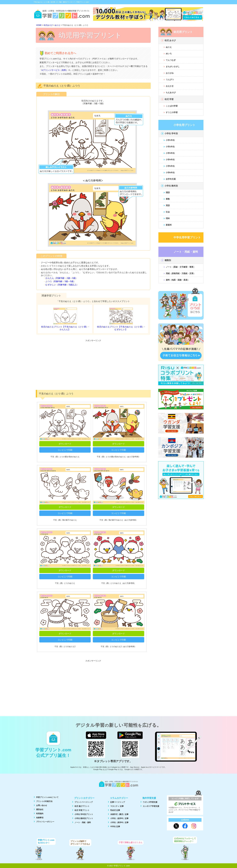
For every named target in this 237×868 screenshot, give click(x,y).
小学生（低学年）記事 (119, 818)
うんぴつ (170, 80)
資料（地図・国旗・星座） (178, 280)
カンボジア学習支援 (151, 806)
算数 (168, 199)
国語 (168, 192)
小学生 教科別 (171, 186)
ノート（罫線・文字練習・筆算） (181, 267)
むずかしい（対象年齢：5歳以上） (62, 285)
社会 (168, 212)
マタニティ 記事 (117, 806)
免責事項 (40, 818)
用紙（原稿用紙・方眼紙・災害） (181, 273)
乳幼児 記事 (115, 810)
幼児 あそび (170, 40)
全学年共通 (171, 179)
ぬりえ (169, 47)
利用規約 (40, 814)
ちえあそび (171, 92)
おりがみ (170, 73)
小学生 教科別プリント (84, 818)
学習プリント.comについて (47, 797)
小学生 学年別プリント (84, 814)
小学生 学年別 (171, 133)
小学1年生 (170, 140)
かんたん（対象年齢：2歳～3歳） (62, 278)
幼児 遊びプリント (82, 806)
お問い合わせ (42, 805)
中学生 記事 (115, 827)
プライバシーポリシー (45, 822)
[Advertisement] (93, 364)
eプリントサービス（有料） (55, 70)
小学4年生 (170, 160)
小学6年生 (170, 173)
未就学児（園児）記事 (119, 814)
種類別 (168, 260)
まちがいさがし (173, 67)
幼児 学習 (169, 99)
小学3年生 (170, 153)
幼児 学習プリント (82, 810)
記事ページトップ (118, 802)
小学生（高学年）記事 (119, 822)
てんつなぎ (171, 60)
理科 (168, 218)
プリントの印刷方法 (44, 801)
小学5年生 (170, 166)
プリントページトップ (84, 802)
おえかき (170, 86)
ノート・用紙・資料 (83, 822)
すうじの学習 (172, 112)
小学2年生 (170, 147)
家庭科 (169, 225)
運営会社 (40, 810)
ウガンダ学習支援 (150, 802)
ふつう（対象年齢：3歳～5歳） (60, 281)
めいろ (169, 54)
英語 (168, 205)
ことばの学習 (172, 106)
